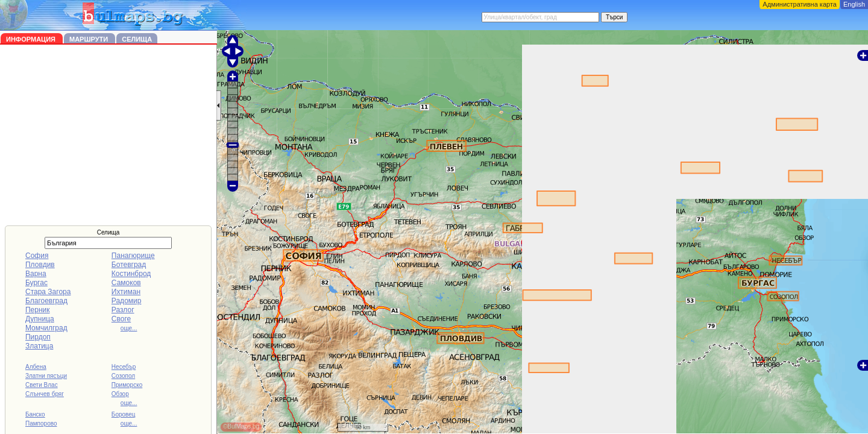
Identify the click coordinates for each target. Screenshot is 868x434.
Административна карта (800, 4)
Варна (36, 274)
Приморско (127, 385)
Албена (36, 367)
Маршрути (90, 39)
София (37, 256)
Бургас (36, 283)
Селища (137, 39)
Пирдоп (38, 337)
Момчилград (46, 328)
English (854, 4)
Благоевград (46, 301)
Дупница (40, 319)
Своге (121, 319)
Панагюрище (133, 256)
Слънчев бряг (45, 394)
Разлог (123, 310)
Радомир (127, 301)
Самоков (126, 283)
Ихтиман (126, 292)
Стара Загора (48, 292)
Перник (38, 310)
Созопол (123, 376)
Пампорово (41, 423)
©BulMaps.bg (241, 426)
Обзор (120, 394)
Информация (32, 39)
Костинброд (131, 274)
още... (129, 328)
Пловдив (40, 265)
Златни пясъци (46, 376)
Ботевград (129, 265)
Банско (35, 414)
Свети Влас (42, 385)
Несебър (124, 367)
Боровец (124, 414)
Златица (39, 346)
